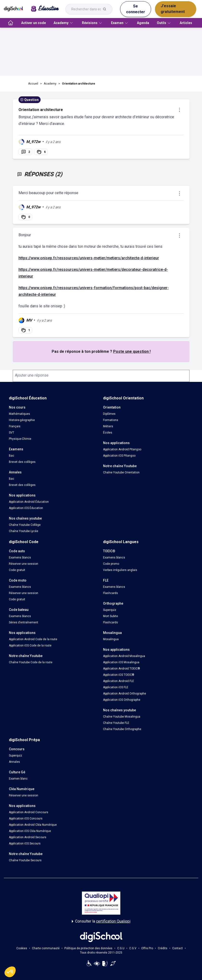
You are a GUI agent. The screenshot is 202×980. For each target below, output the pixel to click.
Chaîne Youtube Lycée (24, 531)
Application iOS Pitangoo (119, 456)
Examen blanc (18, 779)
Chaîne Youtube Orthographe (122, 729)
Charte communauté (46, 948)
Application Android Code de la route (33, 639)
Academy (50, 84)
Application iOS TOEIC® (119, 675)
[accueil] (11, 23)
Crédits (163, 948)
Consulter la (101, 921)
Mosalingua (111, 639)
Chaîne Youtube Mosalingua (122, 717)
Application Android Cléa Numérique (33, 825)
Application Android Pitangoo (122, 449)
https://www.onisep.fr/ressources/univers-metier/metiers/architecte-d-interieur (89, 258)
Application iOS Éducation (26, 508)
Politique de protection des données (88, 948)
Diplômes (109, 414)
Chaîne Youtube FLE (116, 723)
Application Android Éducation (29, 502)
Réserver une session (24, 564)
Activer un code (34, 23)
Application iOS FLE (116, 687)
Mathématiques (19, 414)
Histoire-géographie (22, 420)
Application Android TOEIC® (122, 669)
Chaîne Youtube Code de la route (31, 662)
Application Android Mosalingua (124, 656)
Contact (178, 948)
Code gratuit (17, 570)
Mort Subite (110, 616)
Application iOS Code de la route (30, 645)
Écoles (108, 433)
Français (15, 426)
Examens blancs (20, 558)
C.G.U (121, 948)
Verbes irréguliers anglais (120, 570)
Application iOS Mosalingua (121, 662)
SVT (12, 433)
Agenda (143, 23)
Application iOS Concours (26, 819)
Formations (111, 420)
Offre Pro (147, 948)
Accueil (33, 84)
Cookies (22, 948)
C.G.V (133, 948)
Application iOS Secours (25, 844)
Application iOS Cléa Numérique (30, 831)
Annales (14, 762)
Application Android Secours (28, 837)
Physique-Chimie (20, 439)
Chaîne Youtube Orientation (121, 472)
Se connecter (136, 9)
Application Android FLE (119, 681)
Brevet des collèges (22, 462)
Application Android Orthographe (125, 694)
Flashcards (110, 593)
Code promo (111, 564)
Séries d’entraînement (24, 622)
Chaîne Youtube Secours (25, 860)
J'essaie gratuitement (173, 9)
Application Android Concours (29, 812)
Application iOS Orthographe (122, 700)
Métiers (108, 426)
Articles (186, 23)
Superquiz (110, 610)
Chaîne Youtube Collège (25, 525)
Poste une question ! (132, 351)
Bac (12, 456)
